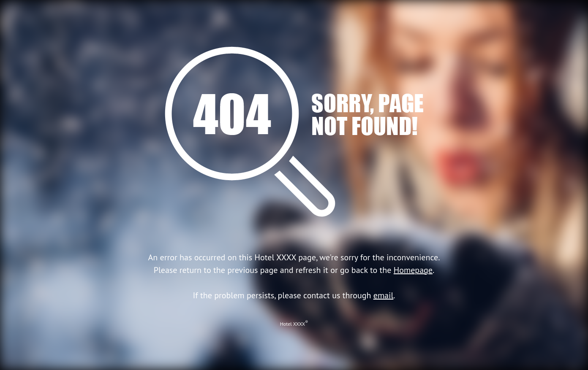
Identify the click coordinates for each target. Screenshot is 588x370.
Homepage (413, 270)
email (384, 295)
